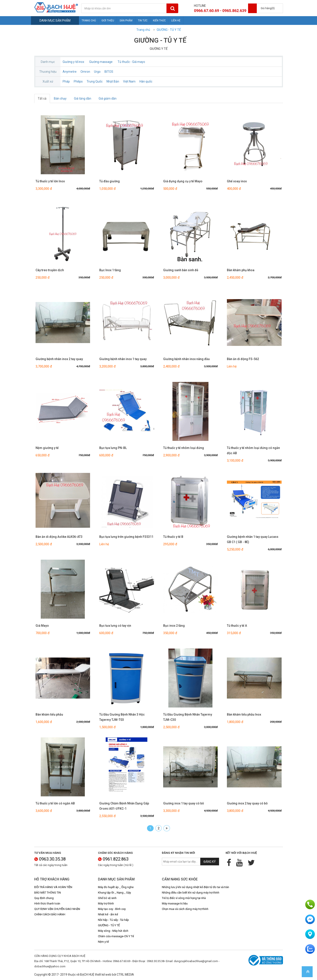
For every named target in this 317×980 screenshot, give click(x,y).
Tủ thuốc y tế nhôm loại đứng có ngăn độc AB (253, 450)
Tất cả (42, 98)
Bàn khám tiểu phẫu (49, 714)
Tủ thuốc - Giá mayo (131, 62)
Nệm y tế (103, 942)
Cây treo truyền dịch (50, 270)
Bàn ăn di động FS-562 (243, 359)
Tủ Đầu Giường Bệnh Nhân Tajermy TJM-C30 (188, 717)
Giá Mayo (42, 626)
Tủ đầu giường (110, 181)
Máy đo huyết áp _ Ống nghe (116, 887)
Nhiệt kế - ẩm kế (108, 914)
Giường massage (101, 62)
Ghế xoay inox (237, 181)
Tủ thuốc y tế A (237, 626)
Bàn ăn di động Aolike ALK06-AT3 (59, 537)
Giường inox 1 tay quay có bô (184, 803)
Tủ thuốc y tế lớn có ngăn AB (55, 803)
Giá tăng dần (83, 98)
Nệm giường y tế (47, 448)
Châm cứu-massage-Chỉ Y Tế (116, 936)
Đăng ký (210, 862)
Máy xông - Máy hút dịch (113, 931)
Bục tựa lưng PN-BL (113, 448)
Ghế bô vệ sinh (107, 898)
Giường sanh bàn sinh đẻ (181, 270)
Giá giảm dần (108, 98)
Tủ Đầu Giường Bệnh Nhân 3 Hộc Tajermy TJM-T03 (122, 717)
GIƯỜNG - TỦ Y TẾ (169, 30)
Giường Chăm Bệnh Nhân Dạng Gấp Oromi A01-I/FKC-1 (124, 806)
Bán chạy (60, 98)
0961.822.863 (113, 859)
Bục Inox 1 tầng (110, 270)
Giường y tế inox (73, 62)
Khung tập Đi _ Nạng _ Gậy (114, 893)
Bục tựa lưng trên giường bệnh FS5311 (126, 537)
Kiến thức (159, 21)
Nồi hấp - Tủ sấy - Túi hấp (113, 920)
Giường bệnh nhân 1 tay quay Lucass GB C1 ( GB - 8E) (253, 539)
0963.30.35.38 (50, 859)
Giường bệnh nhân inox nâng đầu (186, 359)
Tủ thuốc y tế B (173, 537)
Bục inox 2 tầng (174, 626)
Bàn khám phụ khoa (241, 270)
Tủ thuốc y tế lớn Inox (50, 181)
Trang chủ (89, 21)
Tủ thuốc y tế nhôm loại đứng (184, 448)
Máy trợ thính (106, 903)
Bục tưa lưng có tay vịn (115, 626)
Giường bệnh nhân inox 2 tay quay (59, 359)
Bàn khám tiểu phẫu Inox (244, 714)
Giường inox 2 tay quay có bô (247, 803)
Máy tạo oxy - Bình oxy (112, 909)
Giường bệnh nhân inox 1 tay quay (123, 359)
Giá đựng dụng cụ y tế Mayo (183, 181)
